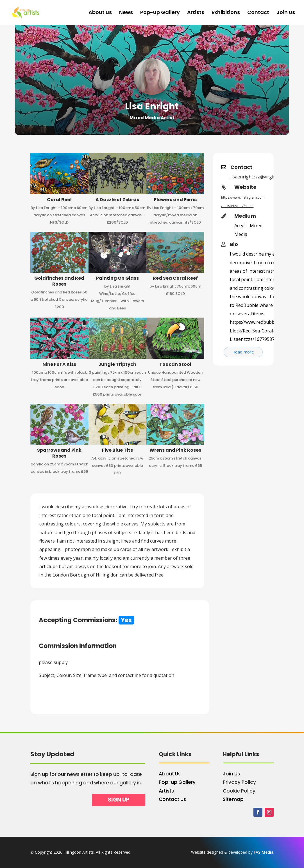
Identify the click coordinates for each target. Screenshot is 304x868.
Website (245, 187)
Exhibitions (226, 13)
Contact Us (172, 799)
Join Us (286, 13)
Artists (196, 13)
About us (100, 13)
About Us (170, 774)
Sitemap (233, 799)
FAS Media (264, 852)
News (126, 13)
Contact (258, 13)
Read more (243, 352)
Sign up (119, 800)
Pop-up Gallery (160, 13)
